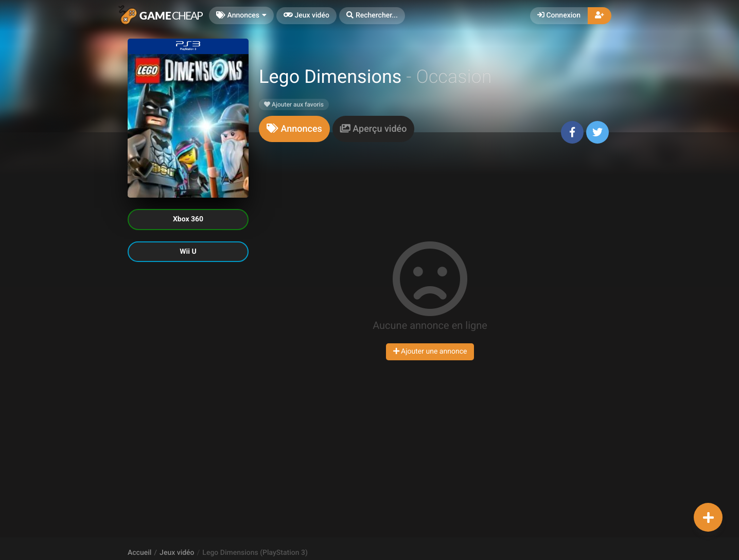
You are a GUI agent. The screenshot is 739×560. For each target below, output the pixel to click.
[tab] (294, 129)
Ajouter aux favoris (294, 104)
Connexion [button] (559, 15)
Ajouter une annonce (430, 352)
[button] (372, 16)
